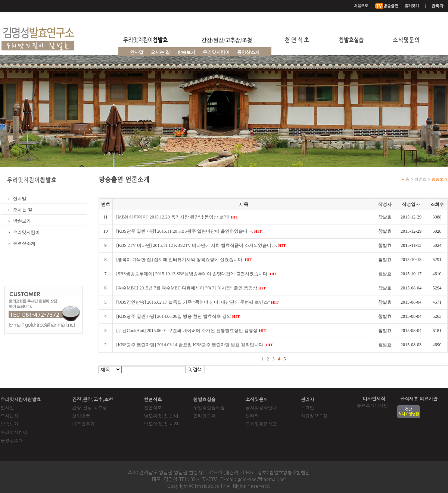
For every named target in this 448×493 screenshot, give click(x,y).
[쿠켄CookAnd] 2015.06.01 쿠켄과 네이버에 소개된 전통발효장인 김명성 (192, 331)
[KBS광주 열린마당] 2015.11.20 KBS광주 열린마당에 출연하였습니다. (189, 231)
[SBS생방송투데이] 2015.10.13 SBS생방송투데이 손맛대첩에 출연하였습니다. (197, 274)
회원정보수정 (314, 416)
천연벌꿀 (81, 416)
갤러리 (252, 416)
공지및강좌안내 (261, 407)
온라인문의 (205, 416)
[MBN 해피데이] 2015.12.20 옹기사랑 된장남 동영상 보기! (178, 217)
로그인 (308, 407)
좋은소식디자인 (373, 405)
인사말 (137, 52)
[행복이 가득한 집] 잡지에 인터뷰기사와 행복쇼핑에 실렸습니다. (184, 260)
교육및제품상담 (261, 424)
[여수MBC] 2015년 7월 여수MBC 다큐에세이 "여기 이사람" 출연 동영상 (191, 288)
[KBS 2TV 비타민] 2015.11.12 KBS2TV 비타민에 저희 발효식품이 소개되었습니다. (201, 245)
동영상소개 (248, 52)
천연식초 (153, 407)
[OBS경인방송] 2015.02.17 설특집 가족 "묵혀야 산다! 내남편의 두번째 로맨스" (197, 302)
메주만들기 (84, 424)
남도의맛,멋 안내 (161, 416)
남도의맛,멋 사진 (161, 424)
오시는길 (10, 416)
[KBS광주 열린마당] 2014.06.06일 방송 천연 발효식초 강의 (178, 316)
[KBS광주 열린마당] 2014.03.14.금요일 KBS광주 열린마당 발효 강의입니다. (195, 345)
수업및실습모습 (209, 407)
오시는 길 (160, 52)
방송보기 (22, 221)
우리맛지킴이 (216, 52)
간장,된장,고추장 (90, 407)
